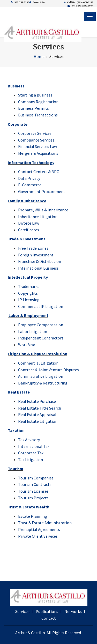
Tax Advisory (29, 440)
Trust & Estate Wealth (29, 507)
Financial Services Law (38, 146)
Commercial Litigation (38, 363)
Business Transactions (38, 115)
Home (39, 56)
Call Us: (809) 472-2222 (78, 2)
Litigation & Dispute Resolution (38, 354)
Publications (47, 611)
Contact (49, 618)
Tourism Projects (33, 498)
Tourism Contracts (35, 484)
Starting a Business (35, 95)
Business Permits (33, 108)
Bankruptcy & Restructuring (43, 383)
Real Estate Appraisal (37, 414)
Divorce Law (29, 223)
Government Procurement (42, 191)
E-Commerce (30, 185)
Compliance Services (36, 140)
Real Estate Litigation (38, 421)
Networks (73, 611)
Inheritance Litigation (38, 217)
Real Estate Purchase (37, 401)
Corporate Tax (31, 453)
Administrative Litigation (41, 376)
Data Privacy (29, 178)
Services (22, 611)
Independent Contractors (41, 338)
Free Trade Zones (33, 248)
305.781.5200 (20, 2)
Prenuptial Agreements (39, 529)
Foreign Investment (36, 255)
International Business (38, 268)
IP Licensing (29, 300)
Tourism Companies (36, 478)
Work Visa (27, 345)
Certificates (29, 230)
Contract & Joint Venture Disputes (48, 370)
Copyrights (28, 293)
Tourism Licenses (33, 491)
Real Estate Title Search (40, 408)
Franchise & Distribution (40, 261)
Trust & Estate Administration (45, 523)
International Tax (34, 446)
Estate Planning (33, 516)
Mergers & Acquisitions (38, 153)
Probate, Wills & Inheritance (43, 210)
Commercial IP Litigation (41, 306)
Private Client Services (38, 536)
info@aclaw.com (80, 6)
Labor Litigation (33, 331)
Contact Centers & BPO (39, 172)
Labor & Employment (28, 315)
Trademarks (29, 286)
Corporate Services (35, 133)
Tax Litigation (31, 460)
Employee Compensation (41, 325)
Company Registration (38, 102)
